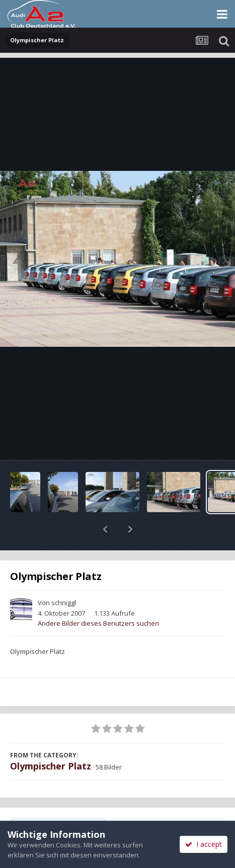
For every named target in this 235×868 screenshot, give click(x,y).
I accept (204, 844)
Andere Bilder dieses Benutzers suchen (98, 597)
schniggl (64, 576)
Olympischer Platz (51, 740)
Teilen (59, 800)
